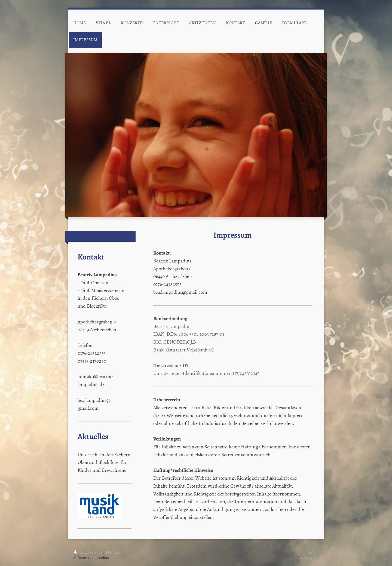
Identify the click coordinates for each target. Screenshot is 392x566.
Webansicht (309, 558)
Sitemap (112, 552)
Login (314, 552)
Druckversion (88, 552)
